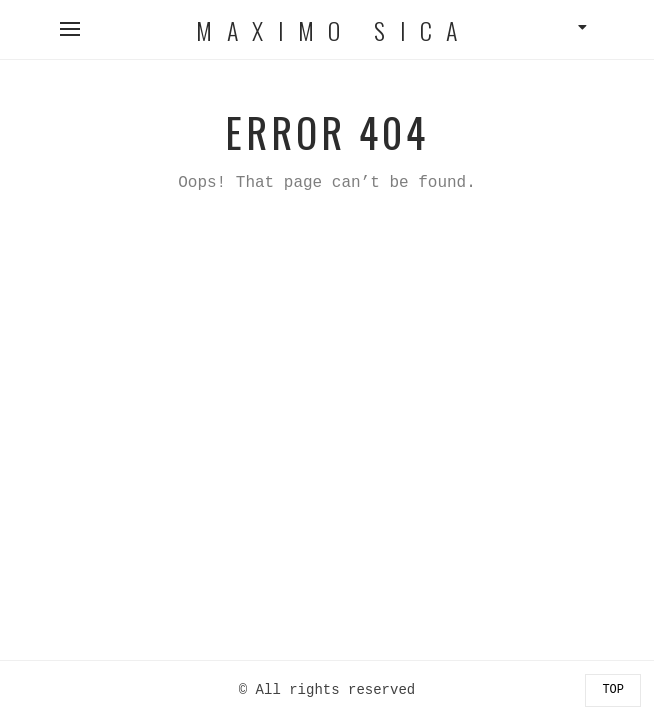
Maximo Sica (333, 30)
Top (613, 690)
